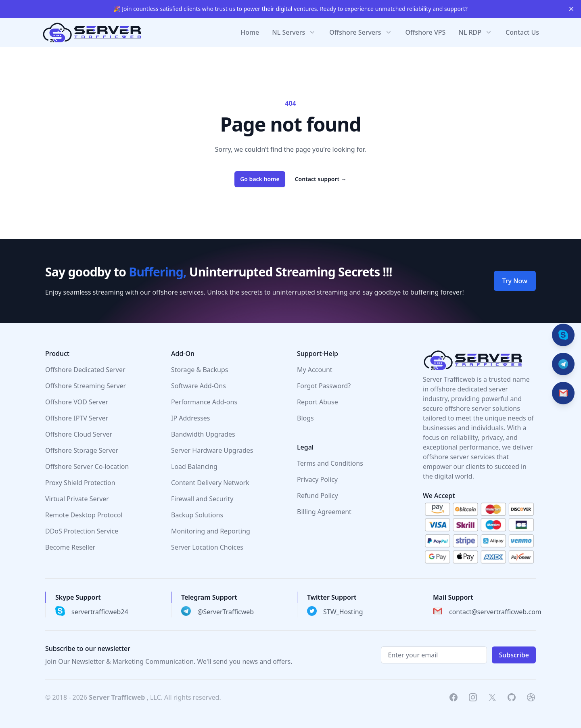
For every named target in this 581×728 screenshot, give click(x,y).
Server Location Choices (207, 547)
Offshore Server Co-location (87, 467)
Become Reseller (70, 547)
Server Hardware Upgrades (212, 450)
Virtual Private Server (77, 499)
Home (250, 32)
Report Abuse (318, 402)
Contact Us (522, 32)
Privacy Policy (317, 479)
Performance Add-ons (204, 402)
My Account (315, 370)
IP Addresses (191, 418)
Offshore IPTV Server (77, 418)
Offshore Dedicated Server (85, 370)
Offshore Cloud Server (79, 434)
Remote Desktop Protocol (84, 515)
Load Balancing (194, 467)
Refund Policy (318, 496)
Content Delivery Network (210, 483)
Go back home (260, 179)
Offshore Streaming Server (86, 386)
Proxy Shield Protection (80, 483)
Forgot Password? (324, 386)
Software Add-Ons (199, 386)
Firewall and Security (202, 499)
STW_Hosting (343, 612)
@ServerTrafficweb (226, 612)
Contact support (321, 179)
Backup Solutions (197, 515)
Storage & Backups (200, 370)
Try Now (515, 281)
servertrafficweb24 (100, 612)
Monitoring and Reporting (211, 531)
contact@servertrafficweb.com (495, 612)
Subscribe (514, 655)
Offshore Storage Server (82, 450)
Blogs (305, 418)
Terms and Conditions (330, 463)
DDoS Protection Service (82, 531)
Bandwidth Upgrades (203, 434)
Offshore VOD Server (77, 402)
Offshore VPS (426, 32)
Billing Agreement (324, 512)
